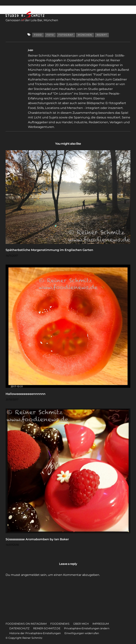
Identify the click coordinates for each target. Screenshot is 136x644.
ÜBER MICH (81, 624)
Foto (50, 35)
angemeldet (30, 575)
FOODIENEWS (60, 624)
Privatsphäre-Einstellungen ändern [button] (87, 628)
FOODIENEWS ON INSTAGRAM (26, 624)
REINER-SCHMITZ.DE (47, 628)
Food (38, 35)
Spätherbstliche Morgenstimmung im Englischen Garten (49, 250)
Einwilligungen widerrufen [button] (82, 633)
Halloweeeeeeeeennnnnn (26, 394)
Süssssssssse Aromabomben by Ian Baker (37, 539)
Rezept (102, 35)
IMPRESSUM (101, 624)
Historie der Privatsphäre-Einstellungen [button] (35, 633)
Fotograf (66, 35)
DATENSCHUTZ (19, 628)
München (85, 35)
